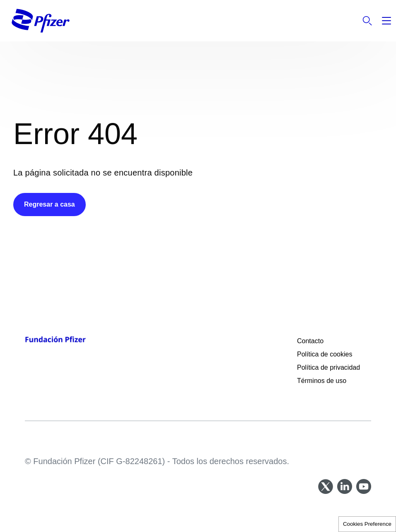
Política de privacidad (330, 367)
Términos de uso (322, 381)
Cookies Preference (367, 524)
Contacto (310, 341)
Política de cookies (325, 354)
